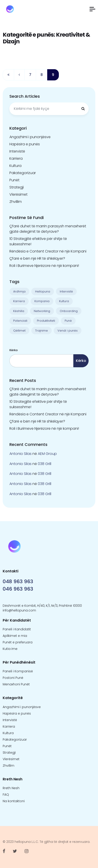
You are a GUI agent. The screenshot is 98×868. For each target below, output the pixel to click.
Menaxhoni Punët (16, 684)
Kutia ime (10, 649)
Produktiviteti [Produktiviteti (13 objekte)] (46, 321)
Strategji (17, 187)
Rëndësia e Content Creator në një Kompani (48, 251)
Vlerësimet (18, 194)
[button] (92, 9)
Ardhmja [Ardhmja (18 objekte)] (19, 291)
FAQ (6, 795)
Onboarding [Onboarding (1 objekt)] (69, 311)
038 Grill (45, 464)
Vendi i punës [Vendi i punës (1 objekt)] (68, 331)
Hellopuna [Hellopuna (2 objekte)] (43, 291)
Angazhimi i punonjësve (30, 137)
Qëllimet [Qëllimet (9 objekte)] (19, 331)
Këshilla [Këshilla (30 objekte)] (19, 311)
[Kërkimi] (83, 109)
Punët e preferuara (18, 642)
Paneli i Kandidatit (17, 629)
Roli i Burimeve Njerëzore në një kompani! (44, 266)
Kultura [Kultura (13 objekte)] (64, 301)
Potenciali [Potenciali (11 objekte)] (20, 321)
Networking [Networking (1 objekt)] (42, 311)
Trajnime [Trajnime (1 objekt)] (42, 331)
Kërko (14, 350)
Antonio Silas (20, 454)
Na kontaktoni (14, 801)
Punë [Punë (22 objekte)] (68, 321)
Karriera (16, 158)
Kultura (15, 166)
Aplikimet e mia (15, 636)
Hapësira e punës (25, 144)
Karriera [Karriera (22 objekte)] (19, 301)
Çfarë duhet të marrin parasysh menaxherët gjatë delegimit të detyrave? (48, 229)
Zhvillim (16, 202)
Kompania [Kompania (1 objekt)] (42, 301)
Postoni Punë (13, 678)
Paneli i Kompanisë (18, 671)
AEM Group (47, 454)
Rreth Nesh (11, 788)
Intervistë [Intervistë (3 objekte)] (66, 291)
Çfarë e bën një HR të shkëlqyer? (37, 258)
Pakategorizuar (23, 173)
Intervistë (17, 151)
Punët (14, 180)
